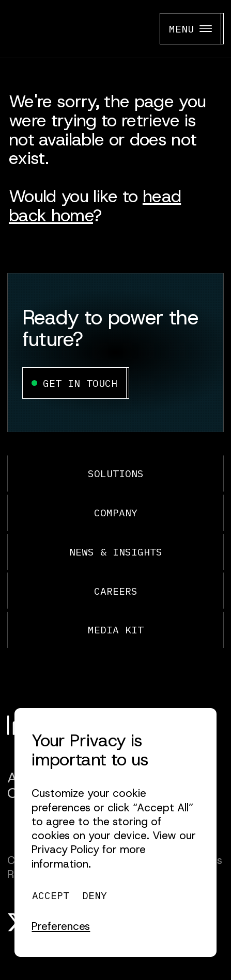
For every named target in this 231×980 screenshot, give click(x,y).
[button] (61, 927)
